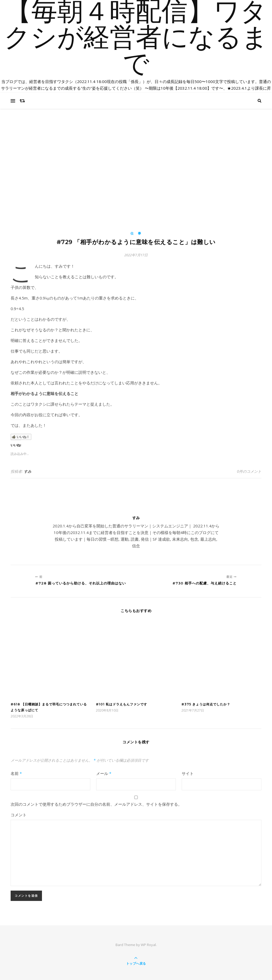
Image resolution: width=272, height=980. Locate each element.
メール (104, 773)
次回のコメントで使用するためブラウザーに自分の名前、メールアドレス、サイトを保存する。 (96, 804)
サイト (188, 773)
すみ (28, 471)
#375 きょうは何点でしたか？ (206, 704)
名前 (16, 773)
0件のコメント (249, 471)
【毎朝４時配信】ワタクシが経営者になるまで (136, 80)
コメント (19, 815)
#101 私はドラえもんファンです (122, 704)
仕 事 (136, 233)
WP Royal (148, 945)
